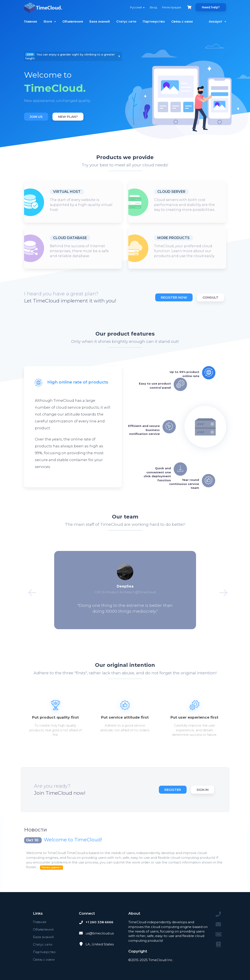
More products (173, 238)
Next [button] (221, 590)
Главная (31, 21)
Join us (36, 117)
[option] (73, 87)
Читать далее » (51, 867)
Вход (153, 7)
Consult (210, 297)
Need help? (211, 7)
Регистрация (172, 7)
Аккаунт (217, 21)
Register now (174, 297)
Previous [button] (30, 590)
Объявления (73, 21)
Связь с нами (182, 21)
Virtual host (67, 192)
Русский (137, 7)
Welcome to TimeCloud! (73, 840)
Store (50, 21)
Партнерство (154, 21)
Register (173, 790)
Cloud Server (171, 192)
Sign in (202, 790)
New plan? (68, 117)
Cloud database (70, 238)
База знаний (100, 21)
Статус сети (126, 21)
